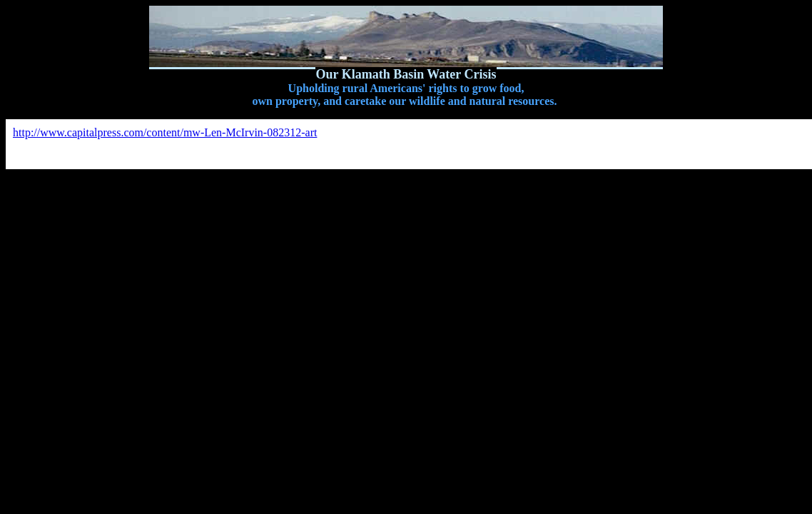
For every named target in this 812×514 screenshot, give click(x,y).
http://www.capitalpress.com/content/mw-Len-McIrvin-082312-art (165, 132)
